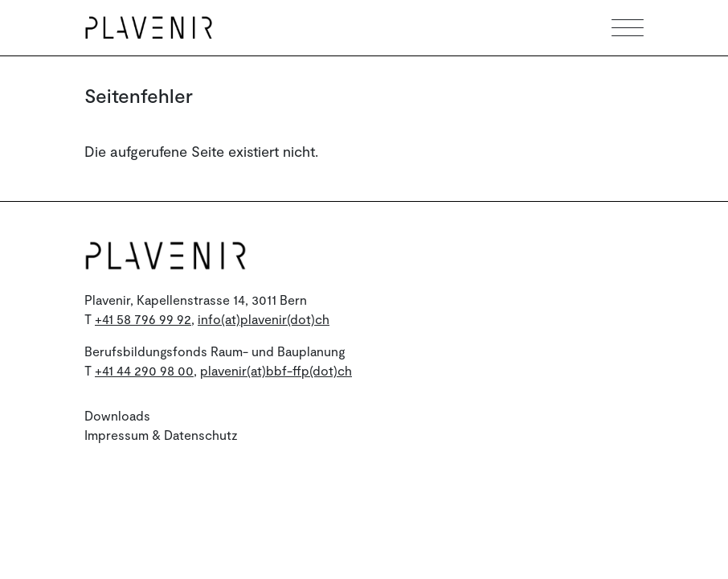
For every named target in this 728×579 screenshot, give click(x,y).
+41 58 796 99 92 (143, 319)
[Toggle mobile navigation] (628, 28)
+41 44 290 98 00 (144, 370)
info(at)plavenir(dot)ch (264, 319)
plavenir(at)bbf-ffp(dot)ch (276, 370)
